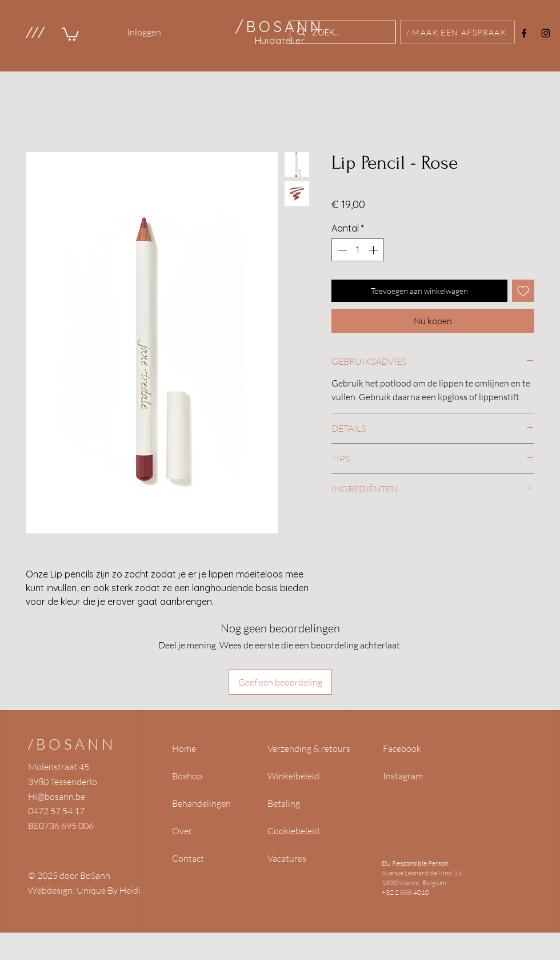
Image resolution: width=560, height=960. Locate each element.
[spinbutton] (358, 250)
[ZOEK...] (342, 32)
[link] (70, 33)
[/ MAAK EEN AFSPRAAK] (457, 32)
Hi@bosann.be (57, 796)
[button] (35, 32)
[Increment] (374, 250)
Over (182, 831)
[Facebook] (524, 33)
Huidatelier (280, 41)
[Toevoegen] (523, 291)
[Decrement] (341, 250)
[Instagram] (546, 33)
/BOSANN (72, 744)
